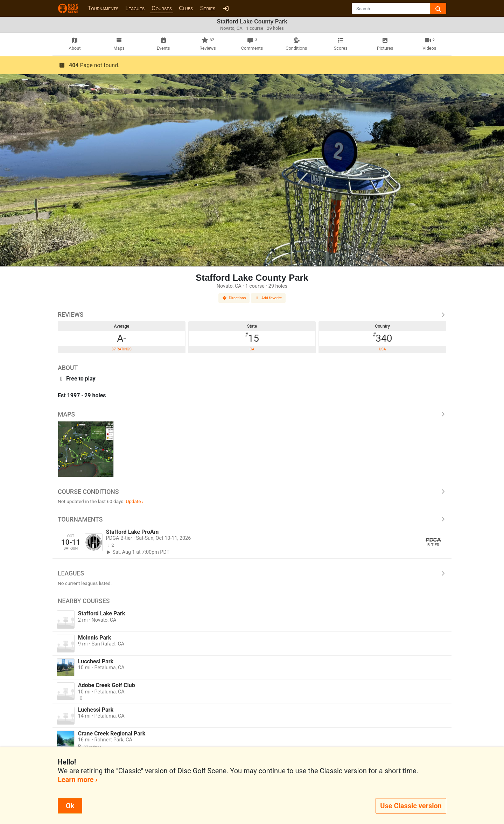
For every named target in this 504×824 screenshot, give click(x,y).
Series (208, 8)
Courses (162, 8)
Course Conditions (252, 492)
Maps (252, 414)
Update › (135, 501)
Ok (70, 806)
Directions (234, 298)
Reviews (252, 315)
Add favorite (268, 298)
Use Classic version (411, 806)
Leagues (135, 8)
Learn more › (78, 780)
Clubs (186, 8)
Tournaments (103, 8)
